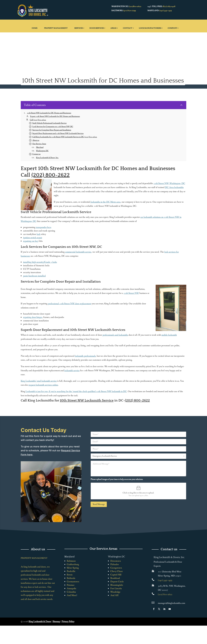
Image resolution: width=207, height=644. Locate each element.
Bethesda (71, 578)
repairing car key (31, 241)
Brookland (115, 578)
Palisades (115, 564)
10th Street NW (131, 293)
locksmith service (72, 371)
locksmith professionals (85, 356)
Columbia (71, 592)
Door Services (97, 28)
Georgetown (116, 568)
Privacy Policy (68, 622)
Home (35, 28)
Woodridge (115, 592)
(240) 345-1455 (166, 11)
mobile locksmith (169, 335)
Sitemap (56, 622)
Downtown (116, 561)
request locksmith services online (43, 385)
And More (72, 595)
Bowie (70, 575)
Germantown (73, 582)
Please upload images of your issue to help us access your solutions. (117, 479)
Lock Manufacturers (150, 28)
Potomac (71, 585)
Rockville (71, 571)
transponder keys (43, 227)
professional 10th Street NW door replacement (70, 304)
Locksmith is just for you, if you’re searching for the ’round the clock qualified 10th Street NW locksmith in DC (76, 391)
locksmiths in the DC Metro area (105, 202)
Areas (113, 28)
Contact (128, 28)
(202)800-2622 (135, 6)
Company (172, 28)
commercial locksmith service (78, 252)
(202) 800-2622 (51, 175)
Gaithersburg (73, 564)
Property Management (56, 28)
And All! (115, 595)
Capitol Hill (116, 575)
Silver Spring (73, 568)
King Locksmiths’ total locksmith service (39, 381)
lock (39, 234)
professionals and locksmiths (115, 335)
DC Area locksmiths (174, 187)
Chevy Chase (117, 571)
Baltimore (71, 561)
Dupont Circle (117, 582)
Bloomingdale (117, 585)
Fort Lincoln (116, 588)
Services (78, 28)
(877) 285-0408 (169, 6)
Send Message (99, 504)
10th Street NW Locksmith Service (87, 400)
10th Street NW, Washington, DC (169, 183)
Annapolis (71, 588)
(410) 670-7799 (130, 11)
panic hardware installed (34, 276)
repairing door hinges (33, 317)
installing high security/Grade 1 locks (40, 262)
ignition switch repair (33, 238)
